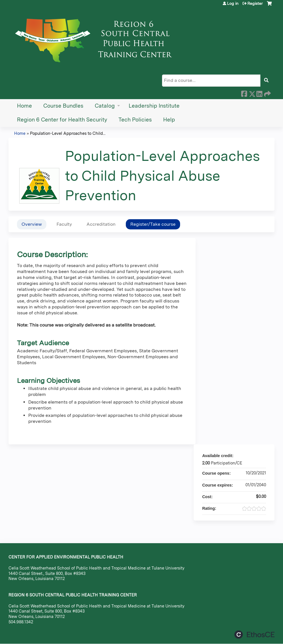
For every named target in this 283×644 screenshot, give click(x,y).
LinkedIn (259, 93)
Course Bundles (63, 106)
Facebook (244, 93)
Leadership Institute (154, 106)
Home (24, 106)
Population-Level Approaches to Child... (68, 133)
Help (169, 120)
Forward (267, 93)
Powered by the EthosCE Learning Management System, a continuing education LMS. (254, 635)
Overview (32, 224)
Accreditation (101, 224)
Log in (233, 3)
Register (255, 3)
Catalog (105, 106)
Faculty (64, 224)
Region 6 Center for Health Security (62, 120)
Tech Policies (135, 120)
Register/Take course (153, 224)
